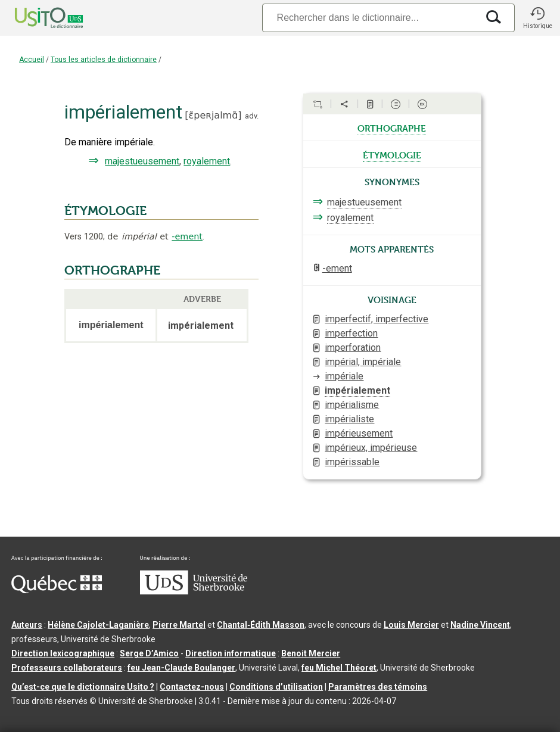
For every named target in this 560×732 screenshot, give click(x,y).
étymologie (392, 154)
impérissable (352, 462)
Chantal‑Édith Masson (261, 625)
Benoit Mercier (311, 653)
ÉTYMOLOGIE (105, 211)
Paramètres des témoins (378, 687)
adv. (252, 116)
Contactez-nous (192, 687)
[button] (537, 18)
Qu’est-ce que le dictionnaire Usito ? (83, 687)
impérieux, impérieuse (371, 448)
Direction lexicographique (63, 653)
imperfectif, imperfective (377, 319)
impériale (344, 376)
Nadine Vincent (480, 625)
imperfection (351, 333)
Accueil (32, 60)
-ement (187, 236)
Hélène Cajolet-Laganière (98, 625)
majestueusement (142, 161)
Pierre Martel (179, 625)
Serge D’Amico (149, 653)
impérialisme (352, 405)
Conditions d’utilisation (276, 687)
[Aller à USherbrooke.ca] (194, 591)
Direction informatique (231, 653)
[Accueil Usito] (36, 18)
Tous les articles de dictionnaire (104, 60)
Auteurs (27, 625)
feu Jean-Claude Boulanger (181, 668)
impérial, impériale (363, 362)
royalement (207, 161)
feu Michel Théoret (339, 668)
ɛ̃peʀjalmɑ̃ (214, 115)
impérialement (357, 390)
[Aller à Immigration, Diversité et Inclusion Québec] (57, 590)
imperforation (353, 348)
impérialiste (349, 419)
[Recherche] (370, 18)
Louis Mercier (411, 625)
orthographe (392, 127)
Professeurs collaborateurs (67, 668)
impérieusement (359, 433)
